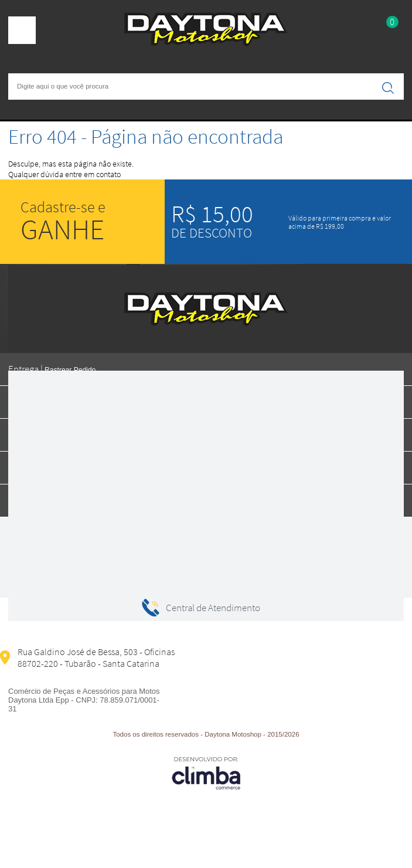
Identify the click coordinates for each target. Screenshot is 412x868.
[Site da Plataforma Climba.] (206, 773)
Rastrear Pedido (70, 370)
